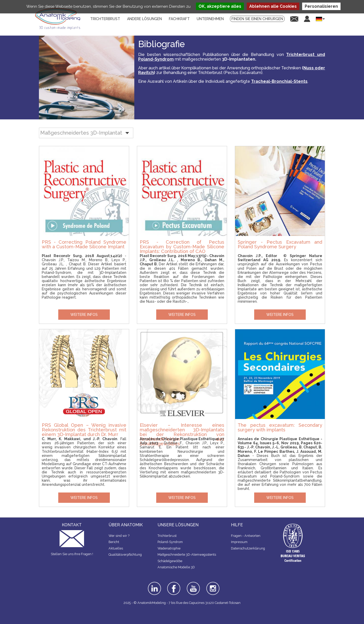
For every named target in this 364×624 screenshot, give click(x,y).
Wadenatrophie (169, 548)
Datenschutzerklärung (248, 548)
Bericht (114, 542)
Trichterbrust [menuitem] (105, 19)
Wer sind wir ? (119, 536)
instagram (212, 585)
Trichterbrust (167, 536)
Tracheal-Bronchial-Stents (279, 81)
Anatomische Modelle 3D (176, 567)
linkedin (154, 584)
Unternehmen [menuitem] (210, 19)
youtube (193, 584)
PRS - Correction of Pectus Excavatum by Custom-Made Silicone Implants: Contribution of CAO (182, 247)
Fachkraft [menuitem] (179, 19)
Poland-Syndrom (170, 542)
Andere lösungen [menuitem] (144, 19)
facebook (174, 584)
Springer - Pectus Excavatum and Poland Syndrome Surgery (280, 244)
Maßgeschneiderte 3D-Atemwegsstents (187, 555)
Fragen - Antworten (246, 536)
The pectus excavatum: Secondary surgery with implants (280, 427)
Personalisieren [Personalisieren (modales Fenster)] (321, 6)
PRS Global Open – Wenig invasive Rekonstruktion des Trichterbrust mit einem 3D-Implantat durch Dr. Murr (84, 430)
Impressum (239, 542)
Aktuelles (116, 548)
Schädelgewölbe (170, 561)
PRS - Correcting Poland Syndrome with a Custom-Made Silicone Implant (84, 244)
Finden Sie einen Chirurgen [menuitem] (257, 19)
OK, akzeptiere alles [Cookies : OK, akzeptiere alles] (220, 6)
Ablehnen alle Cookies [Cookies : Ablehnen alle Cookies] (273, 6)
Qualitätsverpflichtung (125, 555)
